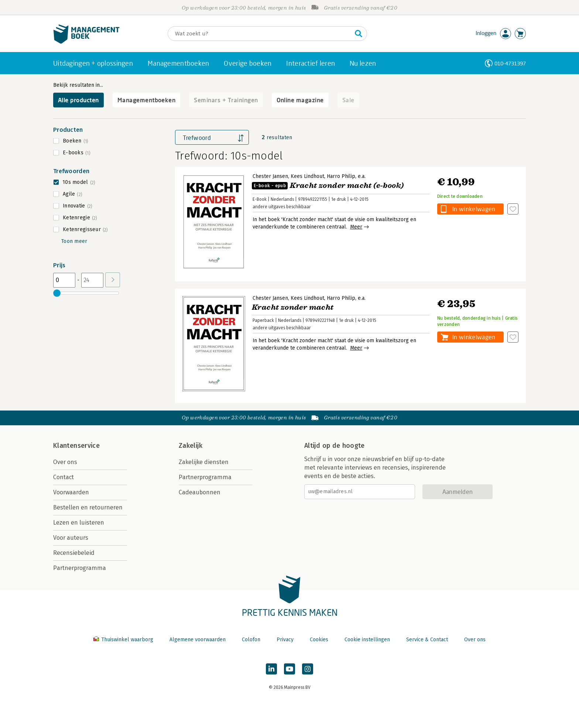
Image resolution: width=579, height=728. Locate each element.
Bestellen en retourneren (88, 507)
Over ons (65, 462)
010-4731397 (510, 63)
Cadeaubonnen (200, 492)
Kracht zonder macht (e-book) (328, 186)
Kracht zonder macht (293, 307)
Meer (356, 227)
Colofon (251, 640)
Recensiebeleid (74, 553)
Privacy (285, 640)
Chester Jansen (270, 176)
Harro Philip (341, 176)
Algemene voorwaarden (198, 640)
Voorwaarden (71, 492)
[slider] (57, 293)
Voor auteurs (71, 538)
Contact (64, 477)
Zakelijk (191, 446)
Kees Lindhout (307, 176)
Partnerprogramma (80, 568)
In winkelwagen (474, 209)
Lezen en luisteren (79, 523)
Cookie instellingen (367, 640)
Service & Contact (427, 640)
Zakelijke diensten (204, 462)
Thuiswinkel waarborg (124, 640)
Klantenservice (76, 446)
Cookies (319, 640)
